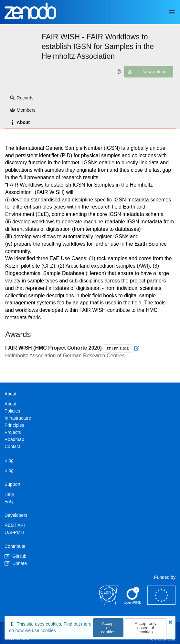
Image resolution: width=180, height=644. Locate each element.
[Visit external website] (137, 348)
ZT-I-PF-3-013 (117, 349)
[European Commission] (161, 603)
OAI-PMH (14, 532)
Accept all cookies (108, 628)
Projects (13, 432)
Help (9, 494)
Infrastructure (18, 418)
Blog (9, 470)
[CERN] (109, 603)
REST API (15, 525)
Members (23, 110)
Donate (16, 563)
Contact (12, 446)
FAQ (9, 501)
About (20, 122)
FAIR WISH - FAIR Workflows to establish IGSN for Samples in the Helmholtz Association (98, 46)
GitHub (15, 556)
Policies (12, 411)
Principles (14, 425)
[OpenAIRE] (133, 603)
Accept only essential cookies (146, 628)
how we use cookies (35, 630)
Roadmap (14, 439)
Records (22, 98)
